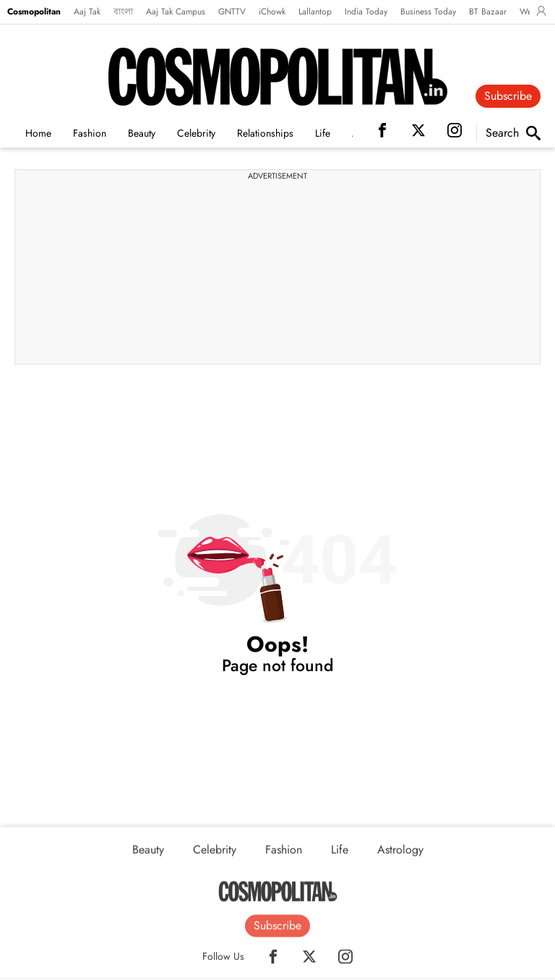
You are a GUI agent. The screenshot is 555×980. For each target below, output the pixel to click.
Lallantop (315, 12)
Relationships (265, 133)
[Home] (278, 896)
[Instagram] (345, 960)
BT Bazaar (488, 12)
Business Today (428, 12)
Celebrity (196, 133)
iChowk (272, 12)
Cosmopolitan (34, 12)
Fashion (90, 133)
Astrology (400, 855)
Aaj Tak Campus (176, 12)
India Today (366, 12)
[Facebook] (273, 960)
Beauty (142, 133)
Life (323, 133)
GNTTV (232, 12)
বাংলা (123, 12)
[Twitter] (309, 960)
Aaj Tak (87, 12)
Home (38, 133)
